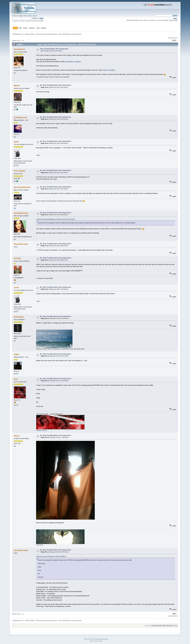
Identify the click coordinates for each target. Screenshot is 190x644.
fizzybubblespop (21, 213)
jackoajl (17, 258)
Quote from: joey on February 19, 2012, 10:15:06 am (51, 556)
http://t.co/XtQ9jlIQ (109, 70)
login (30, 16)
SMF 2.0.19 (87, 639)
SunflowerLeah (20, 117)
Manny (17, 436)
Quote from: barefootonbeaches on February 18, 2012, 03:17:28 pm (56, 219)
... (22, 41)
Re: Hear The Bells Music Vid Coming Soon (55, 85)
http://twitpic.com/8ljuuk (73, 62)
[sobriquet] (19, 317)
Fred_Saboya (20, 171)
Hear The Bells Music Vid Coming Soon (54, 49)
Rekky (17, 354)
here (176, 20)
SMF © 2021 (95, 639)
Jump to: (147, 626)
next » (176, 38)
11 (23, 41)
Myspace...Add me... (42, 430)
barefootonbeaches (22, 187)
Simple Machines (103, 639)
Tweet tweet (40, 545)
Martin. (17, 85)
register (35, 16)
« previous (171, 38)
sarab (16, 142)
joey (16, 379)
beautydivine (20, 49)
